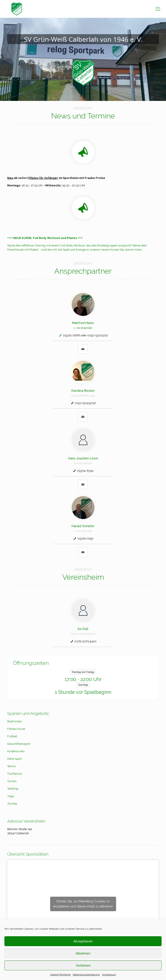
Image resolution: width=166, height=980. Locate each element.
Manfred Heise (83, 323)
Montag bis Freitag (83, 672)
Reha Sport (15, 759)
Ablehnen (83, 953)
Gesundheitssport (19, 744)
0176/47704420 (85, 641)
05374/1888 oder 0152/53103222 (85, 335)
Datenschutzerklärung (86, 975)
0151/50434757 (85, 403)
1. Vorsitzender (83, 328)
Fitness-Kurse (16, 729)
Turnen (12, 781)
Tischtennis (15, 774)
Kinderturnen (16, 751)
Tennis (11, 766)
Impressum (109, 975)
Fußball (12, 736)
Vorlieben (83, 965)
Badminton (15, 721)
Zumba (12, 804)
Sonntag (83, 685)
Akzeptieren (83, 941)
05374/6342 (85, 471)
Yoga (11, 796)
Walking (13, 789)
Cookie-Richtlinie (60, 975)
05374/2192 (85, 538)
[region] (83, 59)
